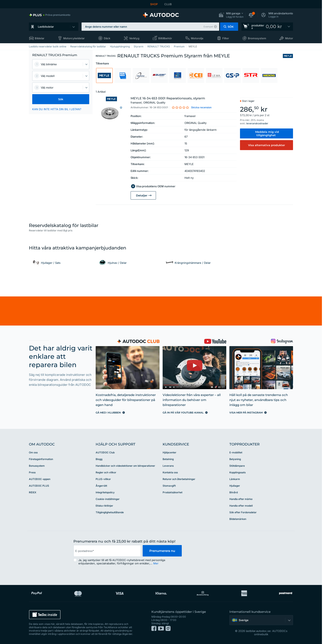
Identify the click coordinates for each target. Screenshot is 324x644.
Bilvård (234, 492)
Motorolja (197, 38)
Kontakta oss (170, 472)
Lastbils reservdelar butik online (48, 46)
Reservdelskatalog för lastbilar (88, 46)
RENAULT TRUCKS (159, 46)
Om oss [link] (33, 452)
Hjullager (235, 486)
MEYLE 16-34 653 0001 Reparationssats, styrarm (168, 100)
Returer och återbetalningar (179, 479)
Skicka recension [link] (201, 107)
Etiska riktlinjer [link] (104, 506)
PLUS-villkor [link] (103, 479)
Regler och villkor (106, 472)
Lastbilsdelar (46, 27)
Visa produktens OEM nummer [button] (156, 186)
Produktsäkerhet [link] (173, 492)
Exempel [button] (208, 27)
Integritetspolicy (105, 492)
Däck (107, 38)
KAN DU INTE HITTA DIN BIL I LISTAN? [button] (57, 109)
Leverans (168, 466)
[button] (231, 15)
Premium (179, 46)
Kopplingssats (237, 472)
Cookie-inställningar (108, 499)
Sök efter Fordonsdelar (243, 512)
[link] (50, 15)
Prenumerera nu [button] (162, 551)
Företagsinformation (41, 459)
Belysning (235, 459)
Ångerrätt (101, 486)
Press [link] (32, 472)
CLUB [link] (168, 4)
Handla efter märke (241, 499)
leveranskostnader (257, 123)
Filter (226, 38)
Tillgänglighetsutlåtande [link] (110, 512)
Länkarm (235, 479)
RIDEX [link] (33, 492)
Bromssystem (257, 38)
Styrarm (139, 46)
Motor (289, 38)
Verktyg (134, 38)
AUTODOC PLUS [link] (39, 486)
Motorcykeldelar (74, 38)
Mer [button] (156, 563)
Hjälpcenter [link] (169, 452)
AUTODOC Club (105, 452)
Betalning (168, 459)
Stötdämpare (237, 466)
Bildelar (40, 38)
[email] (107, 551)
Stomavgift (169, 486)
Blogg (99, 459)
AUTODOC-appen (40, 479)
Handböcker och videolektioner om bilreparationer (125, 466)
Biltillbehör (165, 38)
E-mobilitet (236, 452)
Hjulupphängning (120, 46)
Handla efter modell (241, 506)
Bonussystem (37, 466)
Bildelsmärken (238, 519)
